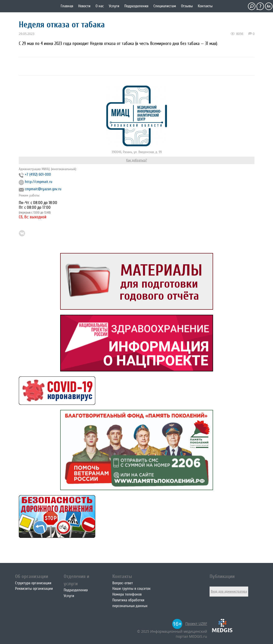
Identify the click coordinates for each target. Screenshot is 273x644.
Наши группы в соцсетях (131, 589)
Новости (84, 6)
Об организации (32, 576)
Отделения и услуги (76, 580)
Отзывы (187, 6)
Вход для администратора (229, 591)
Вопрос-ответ (123, 583)
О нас (100, 6)
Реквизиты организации (34, 589)
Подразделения (136, 6)
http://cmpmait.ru (39, 182)
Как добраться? (136, 160)
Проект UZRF (196, 624)
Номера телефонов (127, 594)
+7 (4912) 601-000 (38, 174)
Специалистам (165, 6)
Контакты (205, 6)
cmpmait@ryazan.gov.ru (43, 189)
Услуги (114, 6)
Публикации (222, 576)
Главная (67, 6)
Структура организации (33, 583)
